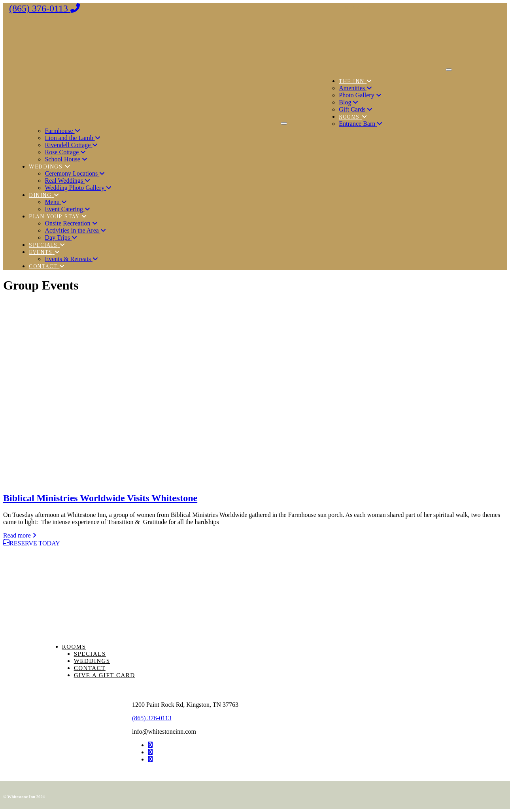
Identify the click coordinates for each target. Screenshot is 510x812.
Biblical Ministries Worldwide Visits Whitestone (100, 498)
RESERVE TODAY (32, 543)
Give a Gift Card (105, 675)
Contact (90, 668)
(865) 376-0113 (152, 718)
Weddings (92, 661)
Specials (90, 654)
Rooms (74, 647)
